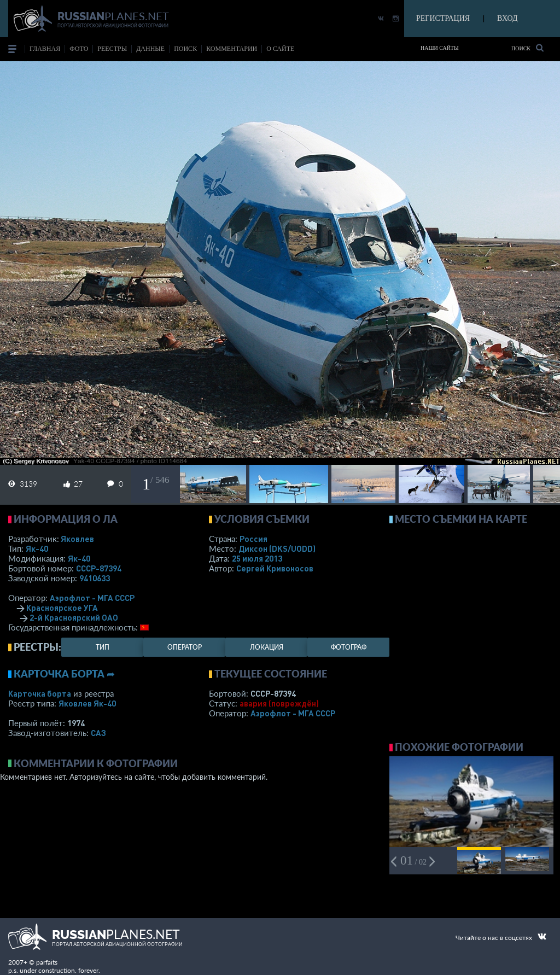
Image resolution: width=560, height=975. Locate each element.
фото (79, 49)
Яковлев (77, 539)
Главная (45, 49)
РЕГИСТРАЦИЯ (443, 18)
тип (103, 647)
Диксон (277, 548)
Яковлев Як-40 (87, 703)
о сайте (280, 49)
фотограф (349, 647)
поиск (185, 49)
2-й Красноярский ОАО (74, 617)
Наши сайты (440, 48)
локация (267, 647)
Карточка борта (40, 693)
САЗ (98, 733)
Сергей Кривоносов (275, 568)
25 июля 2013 (257, 558)
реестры (112, 49)
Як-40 (37, 548)
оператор (185, 647)
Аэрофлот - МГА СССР (92, 598)
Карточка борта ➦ (64, 674)
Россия (253, 539)
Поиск (527, 48)
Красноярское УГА (62, 608)
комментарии (232, 49)
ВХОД (507, 18)
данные (150, 49)
